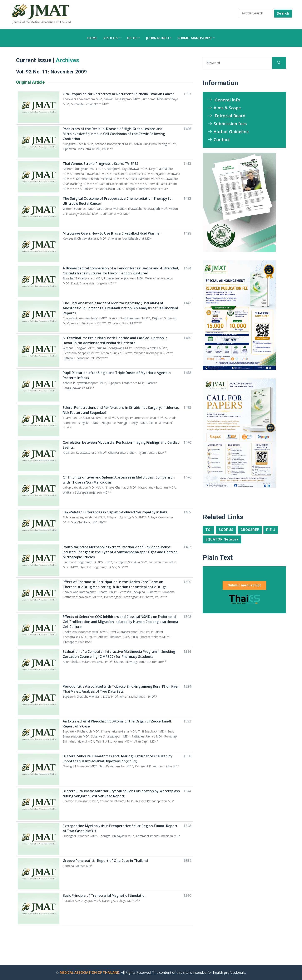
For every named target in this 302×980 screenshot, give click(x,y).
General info (224, 100)
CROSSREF (250, 530)
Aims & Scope (224, 108)
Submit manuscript (195, 38)
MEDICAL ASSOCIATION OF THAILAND (90, 972)
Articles (111, 38)
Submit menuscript (244, 585)
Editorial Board (227, 116)
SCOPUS (226, 530)
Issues (132, 38)
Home (92, 38)
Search (283, 13)
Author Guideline (228, 132)
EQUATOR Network (222, 539)
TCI (209, 530)
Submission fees (227, 124)
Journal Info (158, 38)
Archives (67, 60)
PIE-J (271, 530)
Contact (219, 140)
